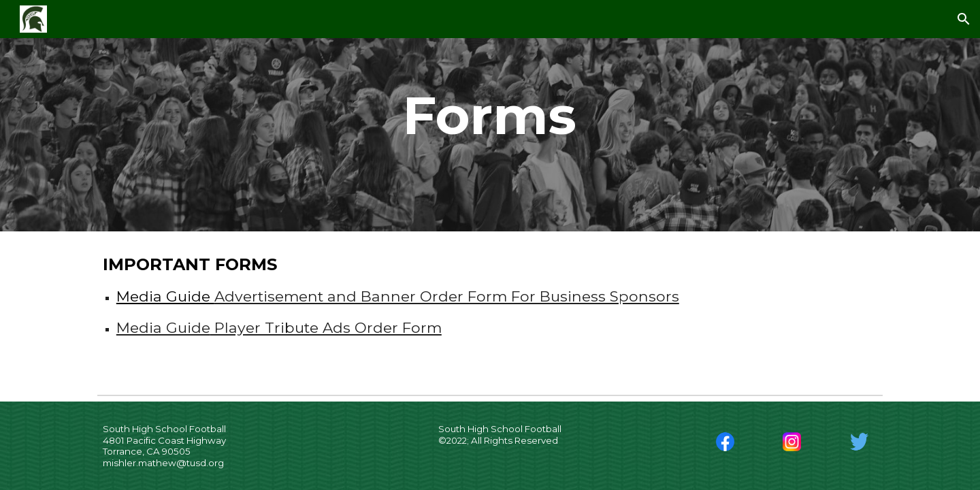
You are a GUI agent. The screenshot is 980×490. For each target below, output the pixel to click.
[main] (490, 116)
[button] (964, 19)
